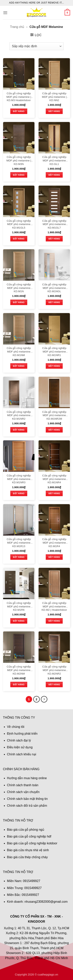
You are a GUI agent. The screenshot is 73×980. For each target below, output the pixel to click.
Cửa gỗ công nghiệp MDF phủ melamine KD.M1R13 (19, 543)
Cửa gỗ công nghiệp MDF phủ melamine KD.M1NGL (54, 288)
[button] (5, 13)
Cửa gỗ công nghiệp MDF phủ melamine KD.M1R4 (54, 543)
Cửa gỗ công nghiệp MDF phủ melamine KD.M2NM (19, 670)
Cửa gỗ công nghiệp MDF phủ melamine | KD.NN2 (54, 97)
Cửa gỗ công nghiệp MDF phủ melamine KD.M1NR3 (19, 479)
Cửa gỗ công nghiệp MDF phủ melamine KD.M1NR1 (54, 352)
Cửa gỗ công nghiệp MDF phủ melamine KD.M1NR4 (54, 479)
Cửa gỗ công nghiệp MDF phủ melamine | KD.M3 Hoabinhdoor (19, 97)
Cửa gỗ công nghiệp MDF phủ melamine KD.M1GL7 (54, 224)
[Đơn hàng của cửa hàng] (36, 46)
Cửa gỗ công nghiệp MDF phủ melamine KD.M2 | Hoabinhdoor (54, 606)
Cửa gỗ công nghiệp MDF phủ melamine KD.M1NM (19, 352)
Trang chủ (17, 27)
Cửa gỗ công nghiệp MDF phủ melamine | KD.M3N (19, 160)
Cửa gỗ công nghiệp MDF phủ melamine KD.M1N (19, 288)
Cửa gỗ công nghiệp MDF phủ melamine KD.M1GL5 (19, 224)
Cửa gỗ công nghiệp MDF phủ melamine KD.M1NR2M (54, 415)
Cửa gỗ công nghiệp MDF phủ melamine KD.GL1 (54, 160)
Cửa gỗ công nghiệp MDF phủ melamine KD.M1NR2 (19, 415)
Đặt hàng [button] (19, 111)
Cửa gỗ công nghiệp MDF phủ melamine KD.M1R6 (19, 606)
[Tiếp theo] (44, 699)
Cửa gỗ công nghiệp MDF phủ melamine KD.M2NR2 (54, 670)
